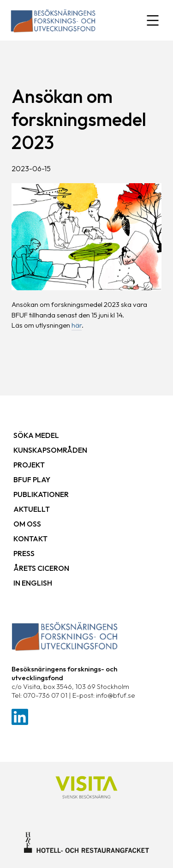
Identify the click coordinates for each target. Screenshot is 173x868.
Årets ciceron (41, 568)
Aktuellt (32, 509)
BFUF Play (32, 479)
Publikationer (41, 494)
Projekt (29, 465)
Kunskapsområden (50, 450)
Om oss (27, 524)
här (77, 325)
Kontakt (30, 539)
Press (24, 553)
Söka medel (36, 435)
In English (33, 583)
